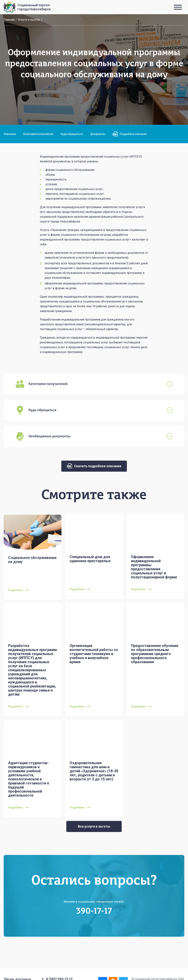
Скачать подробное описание (94, 466)
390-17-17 (94, 919)
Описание (10, 134)
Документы (98, 134)
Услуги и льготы (29, 20)
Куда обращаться (72, 134)
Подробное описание (130, 134)
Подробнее (18, 598)
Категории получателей (38, 134)
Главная (9, 20)
